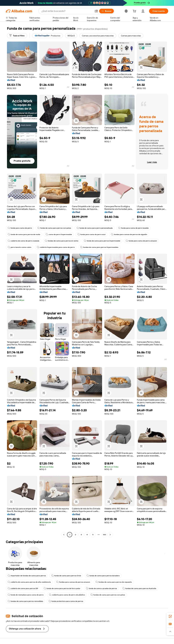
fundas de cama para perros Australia (139, 588)
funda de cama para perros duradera (103, 576)
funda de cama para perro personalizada (95, 228)
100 (104, 535)
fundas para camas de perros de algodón (129, 234)
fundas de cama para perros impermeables (99, 247)
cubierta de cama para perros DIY (23, 588)
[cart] (135, 11)
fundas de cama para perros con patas (108, 595)
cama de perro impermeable (59, 234)
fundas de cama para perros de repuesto (114, 582)
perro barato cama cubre (20, 247)
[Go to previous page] (64, 535)
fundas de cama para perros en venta (62, 241)
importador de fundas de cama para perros (27, 576)
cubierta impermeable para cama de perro (56, 247)
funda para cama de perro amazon (141, 241)
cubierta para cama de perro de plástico (67, 595)
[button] (96, 11)
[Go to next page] (110, 535)
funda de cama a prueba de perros (101, 588)
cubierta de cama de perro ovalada (23, 241)
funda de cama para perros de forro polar (62, 588)
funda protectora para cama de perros (66, 601)
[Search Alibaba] (67, 11)
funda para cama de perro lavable (133, 228)
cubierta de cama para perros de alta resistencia (29, 582)
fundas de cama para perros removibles (25, 601)
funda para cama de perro (20, 228)
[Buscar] (107, 11)
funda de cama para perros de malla (24, 234)
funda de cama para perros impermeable (102, 241)
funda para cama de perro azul (91, 234)
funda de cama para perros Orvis (66, 576)
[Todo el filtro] (17, 36)
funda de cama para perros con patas (54, 228)
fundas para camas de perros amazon (73, 582)
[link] (170, 616)
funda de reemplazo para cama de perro (26, 595)
